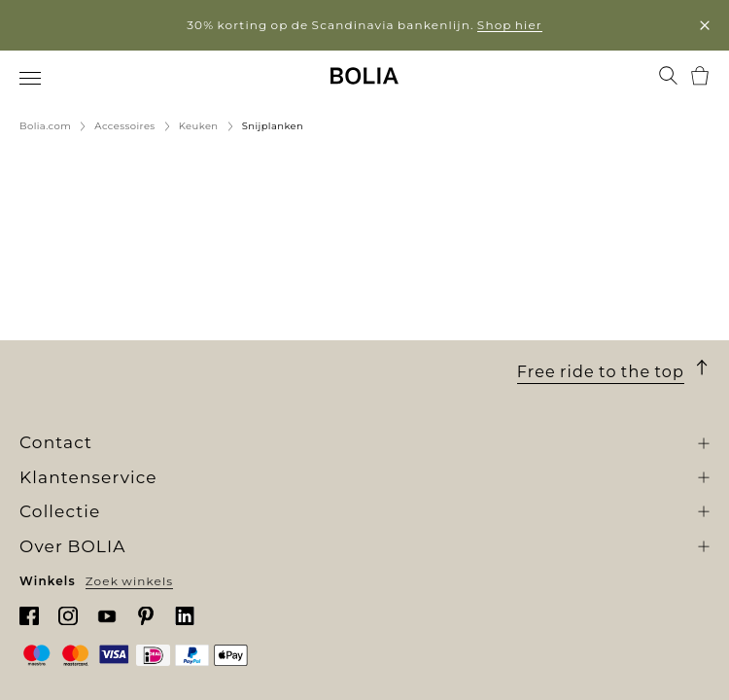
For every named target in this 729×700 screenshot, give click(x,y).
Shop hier (510, 25)
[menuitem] (32, 78)
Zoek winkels (130, 580)
